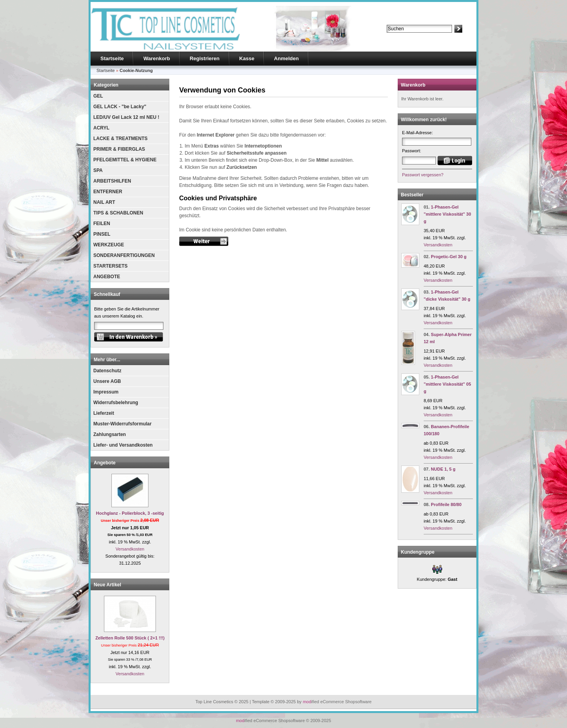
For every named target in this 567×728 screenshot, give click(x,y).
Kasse (247, 58)
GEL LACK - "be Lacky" (120, 107)
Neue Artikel (107, 585)
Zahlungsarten (110, 434)
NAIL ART (104, 202)
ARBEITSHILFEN (112, 181)
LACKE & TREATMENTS (120, 139)
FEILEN (102, 224)
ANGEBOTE (107, 277)
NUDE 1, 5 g (443, 469)
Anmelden (286, 58)
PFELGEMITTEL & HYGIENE (125, 160)
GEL (98, 96)
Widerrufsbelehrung (116, 403)
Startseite (112, 58)
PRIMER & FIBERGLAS (119, 149)
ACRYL (101, 128)
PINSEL (102, 234)
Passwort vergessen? (423, 175)
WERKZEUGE (109, 245)
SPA (98, 170)
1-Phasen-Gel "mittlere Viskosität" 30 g (447, 214)
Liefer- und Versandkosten (123, 445)
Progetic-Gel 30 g (448, 257)
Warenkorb (157, 58)
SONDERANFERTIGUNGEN (124, 255)
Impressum (106, 392)
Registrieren (205, 58)
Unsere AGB (107, 381)
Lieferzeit (104, 413)
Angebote (105, 463)
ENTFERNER (108, 192)
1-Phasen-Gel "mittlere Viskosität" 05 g (447, 384)
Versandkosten (130, 549)
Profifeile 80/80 (446, 504)
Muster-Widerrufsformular (122, 424)
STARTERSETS (110, 266)
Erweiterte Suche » (405, 36)
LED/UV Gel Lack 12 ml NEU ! (126, 117)
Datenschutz (107, 371)
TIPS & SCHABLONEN (118, 213)
